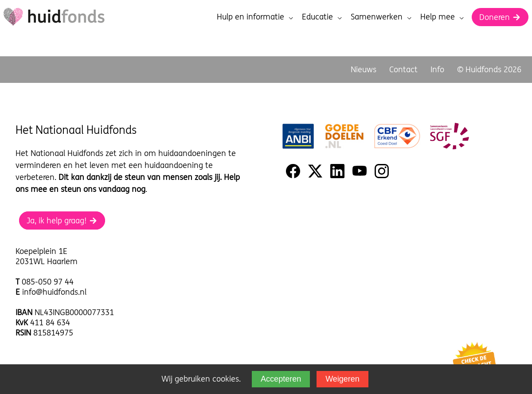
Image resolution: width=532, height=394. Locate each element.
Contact (403, 69)
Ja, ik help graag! (62, 220)
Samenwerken (381, 17)
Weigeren (342, 379)
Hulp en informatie (255, 17)
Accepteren (281, 379)
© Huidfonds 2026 (489, 69)
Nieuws (364, 69)
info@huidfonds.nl (54, 292)
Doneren (500, 17)
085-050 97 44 (48, 282)
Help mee (442, 17)
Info (437, 69)
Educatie (322, 17)
